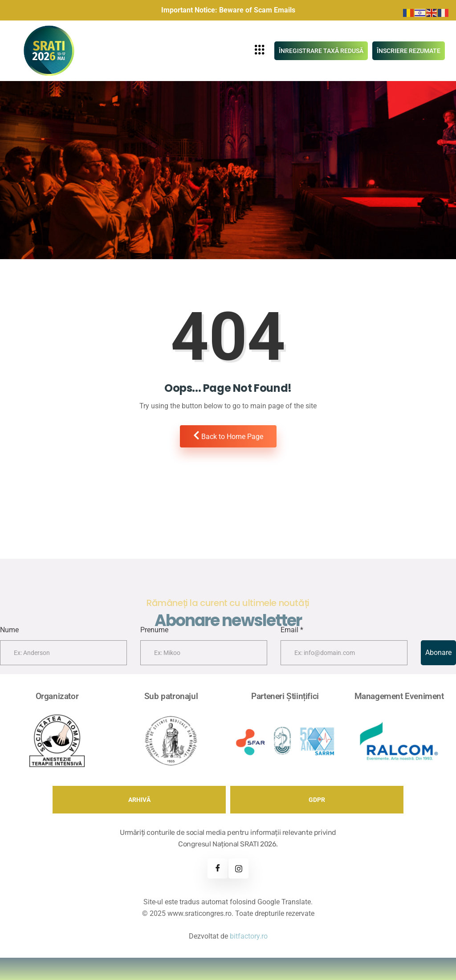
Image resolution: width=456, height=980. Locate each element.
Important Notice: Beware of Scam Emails (228, 10)
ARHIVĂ (139, 800)
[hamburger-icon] (260, 51)
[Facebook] (218, 868)
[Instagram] (238, 868)
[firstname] (63, 653)
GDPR (317, 800)
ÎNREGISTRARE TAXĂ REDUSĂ (321, 51)
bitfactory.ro (249, 936)
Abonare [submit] (438, 653)
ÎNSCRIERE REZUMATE (409, 51)
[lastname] (204, 653)
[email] (344, 653)
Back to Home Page (228, 436)
